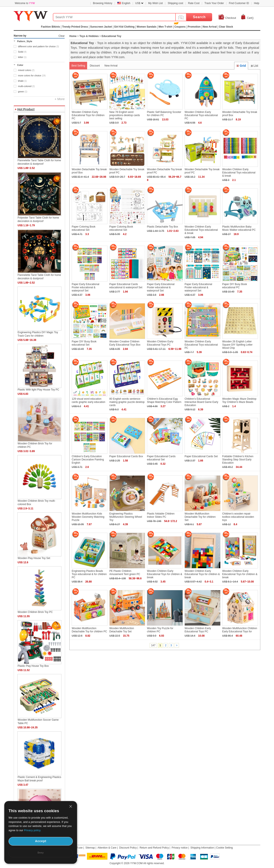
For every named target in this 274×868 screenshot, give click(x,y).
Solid (22, 52)
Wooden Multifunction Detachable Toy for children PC (89, 630)
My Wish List (155, 3)
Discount (95, 66)
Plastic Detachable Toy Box (162, 227)
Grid (241, 66)
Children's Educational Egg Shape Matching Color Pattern (164, 400)
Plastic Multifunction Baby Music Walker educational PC (239, 228)
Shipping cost (175, 3)
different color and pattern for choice (38, 46)
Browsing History (103, 3)
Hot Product (26, 109)
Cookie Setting (224, 848)
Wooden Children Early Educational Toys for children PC (88, 115)
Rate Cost (194, 3)
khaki (22, 81)
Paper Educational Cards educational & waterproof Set (126, 286)
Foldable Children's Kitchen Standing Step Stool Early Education (238, 460)
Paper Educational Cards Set (201, 456)
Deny (41, 853)
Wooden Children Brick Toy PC (35, 612)
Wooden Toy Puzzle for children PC (160, 630)
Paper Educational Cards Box (126, 456)
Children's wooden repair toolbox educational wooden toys (238, 517)
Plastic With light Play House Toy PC (38, 390)
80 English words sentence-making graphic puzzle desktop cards (127, 402)
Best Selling (78, 66)
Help (257, 3)
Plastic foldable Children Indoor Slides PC (161, 515)
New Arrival (111, 66)
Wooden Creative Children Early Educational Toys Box (125, 343)
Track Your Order (214, 3)
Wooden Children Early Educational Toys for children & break (165, 574)
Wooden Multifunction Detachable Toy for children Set (200, 517)
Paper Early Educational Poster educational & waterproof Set (86, 287)
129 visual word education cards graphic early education (89, 400)
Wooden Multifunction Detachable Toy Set (122, 630)
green (23, 92)
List (254, 66)
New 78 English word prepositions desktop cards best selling (125, 115)
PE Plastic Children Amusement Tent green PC (125, 573)
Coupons (180, 27)
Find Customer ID (239, 3)
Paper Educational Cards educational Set (161, 458)
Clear (62, 36)
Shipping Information (202, 848)
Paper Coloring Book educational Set (84, 228)
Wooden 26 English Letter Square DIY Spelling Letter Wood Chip (237, 345)
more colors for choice (32, 75)
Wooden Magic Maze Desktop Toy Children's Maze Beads (239, 400)
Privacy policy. (33, 830)
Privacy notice (180, 848)
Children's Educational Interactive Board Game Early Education (201, 402)
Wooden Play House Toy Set (34, 558)
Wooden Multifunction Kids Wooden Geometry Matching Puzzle (88, 517)
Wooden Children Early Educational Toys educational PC (201, 115)
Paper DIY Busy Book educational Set (84, 343)
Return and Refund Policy (154, 848)
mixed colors (26, 70)
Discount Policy (128, 848)
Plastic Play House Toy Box (33, 666)
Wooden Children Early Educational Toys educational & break (239, 173)
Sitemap (90, 848)
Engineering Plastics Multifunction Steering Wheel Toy (126, 517)
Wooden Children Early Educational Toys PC (160, 343)
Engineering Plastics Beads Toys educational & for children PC (89, 574)
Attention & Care (107, 848)
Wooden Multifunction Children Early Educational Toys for (240, 630)
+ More (60, 99)
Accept (41, 841)
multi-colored (26, 86)
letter (22, 57)
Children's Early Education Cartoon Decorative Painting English (88, 460)
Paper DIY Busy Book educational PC (235, 286)
